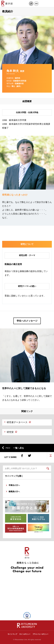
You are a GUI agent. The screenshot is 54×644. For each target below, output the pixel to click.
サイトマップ (12, 634)
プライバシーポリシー (40, 634)
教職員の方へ (14, 492)
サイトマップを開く (14, 476)
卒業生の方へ (14, 485)
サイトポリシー (25, 634)
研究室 (10, 432)
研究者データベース (17, 422)
